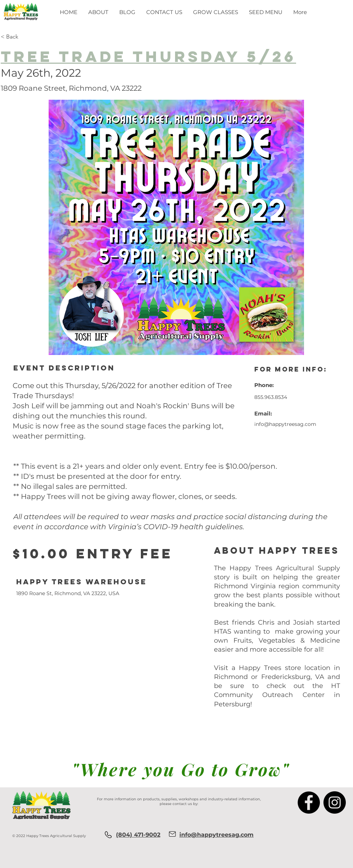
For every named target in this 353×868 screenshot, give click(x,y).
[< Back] (37, 37)
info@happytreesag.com (285, 424)
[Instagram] (335, 802)
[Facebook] (309, 802)
